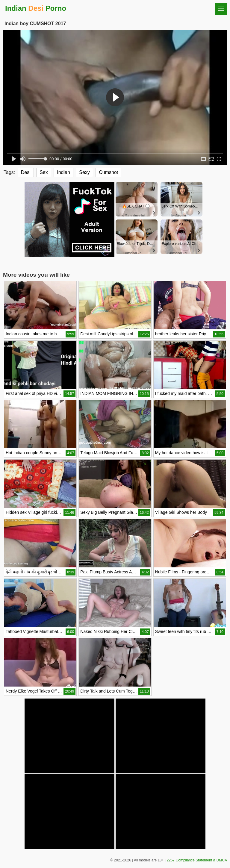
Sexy (84, 172)
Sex (44, 172)
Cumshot (108, 172)
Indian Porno (36, 8)
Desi (26, 172)
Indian (63, 172)
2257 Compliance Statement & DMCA (197, 860)
